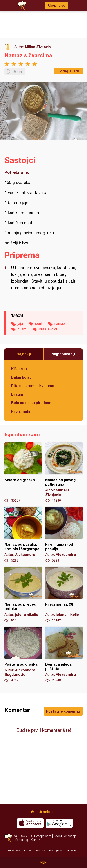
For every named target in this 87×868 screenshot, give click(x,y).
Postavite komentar (63, 711)
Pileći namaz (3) (64, 595)
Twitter (28, 851)
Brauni (17, 394)
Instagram (56, 851)
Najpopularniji (63, 354)
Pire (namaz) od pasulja (64, 535)
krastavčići (48, 329)
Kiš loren (19, 369)
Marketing (21, 840)
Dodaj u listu (68, 71)
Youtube (40, 851)
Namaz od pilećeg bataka (23, 595)
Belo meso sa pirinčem (31, 403)
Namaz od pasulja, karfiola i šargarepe (23, 535)
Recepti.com (8, 838)
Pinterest (71, 851)
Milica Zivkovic (38, 47)
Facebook (14, 851)
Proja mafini (22, 411)
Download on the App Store (30, 823)
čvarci (22, 329)
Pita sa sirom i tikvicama (33, 386)
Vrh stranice (42, 812)
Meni (43, 862)
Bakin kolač (21, 377)
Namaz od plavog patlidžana (64, 472)
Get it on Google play (59, 823)
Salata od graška (23, 472)
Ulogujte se (57, 6)
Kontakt (36, 840)
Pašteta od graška (23, 655)
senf (39, 323)
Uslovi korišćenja (65, 836)
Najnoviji (24, 354)
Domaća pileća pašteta (64, 655)
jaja (20, 323)
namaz (60, 323)
